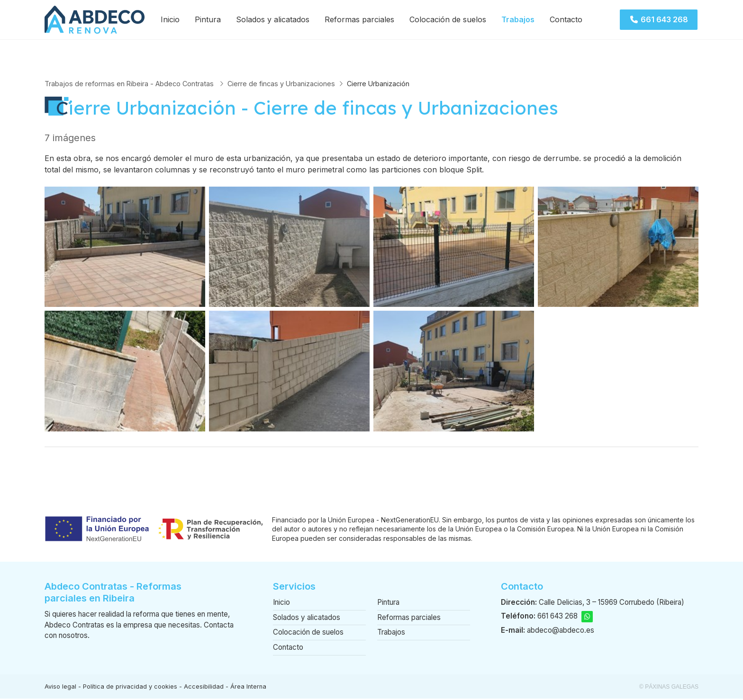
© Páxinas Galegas (669, 688)
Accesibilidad (204, 688)
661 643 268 (557, 617)
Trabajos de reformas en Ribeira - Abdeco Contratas (130, 85)
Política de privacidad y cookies (130, 688)
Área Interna (248, 688)
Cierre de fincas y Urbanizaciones (281, 85)
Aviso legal (60, 688)
